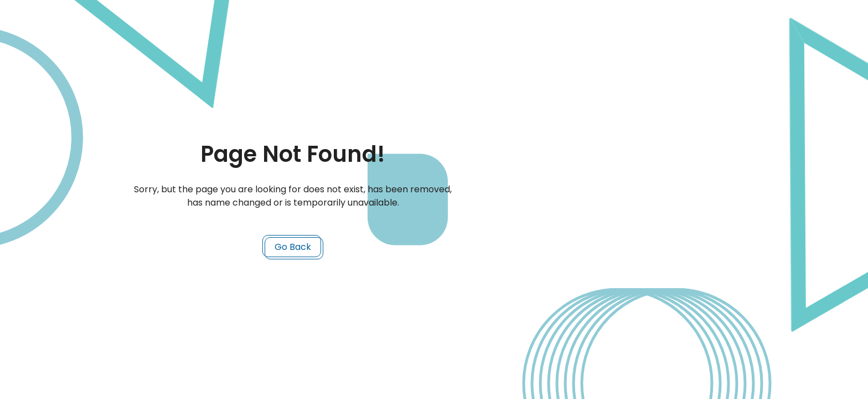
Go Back (293, 247)
